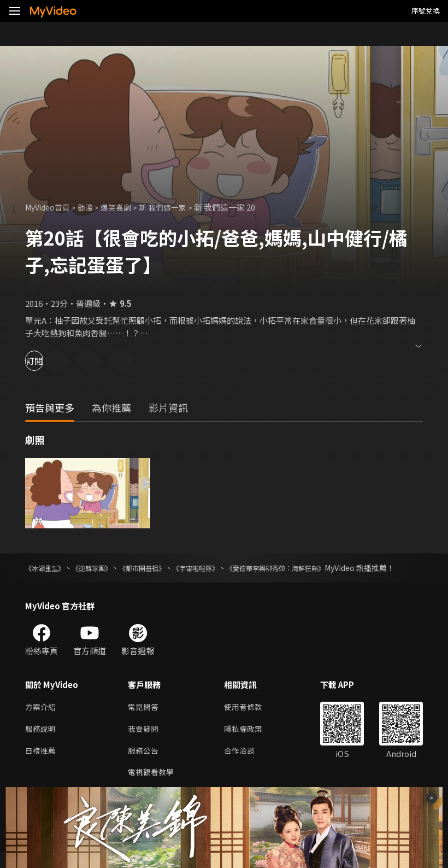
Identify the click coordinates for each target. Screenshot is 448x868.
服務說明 (42, 742)
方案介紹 (42, 719)
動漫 (91, 207)
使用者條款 (248, 719)
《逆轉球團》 (103, 568)
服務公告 (144, 765)
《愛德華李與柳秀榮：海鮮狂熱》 (317, 568)
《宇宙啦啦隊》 (224, 568)
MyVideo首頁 (50, 207)
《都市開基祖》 (162, 568)
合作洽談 (244, 765)
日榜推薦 (42, 765)
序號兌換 (426, 11)
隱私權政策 (248, 742)
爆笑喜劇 (123, 207)
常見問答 (144, 719)
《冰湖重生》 (48, 568)
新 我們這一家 (172, 207)
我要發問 (144, 742)
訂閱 (47, 361)
